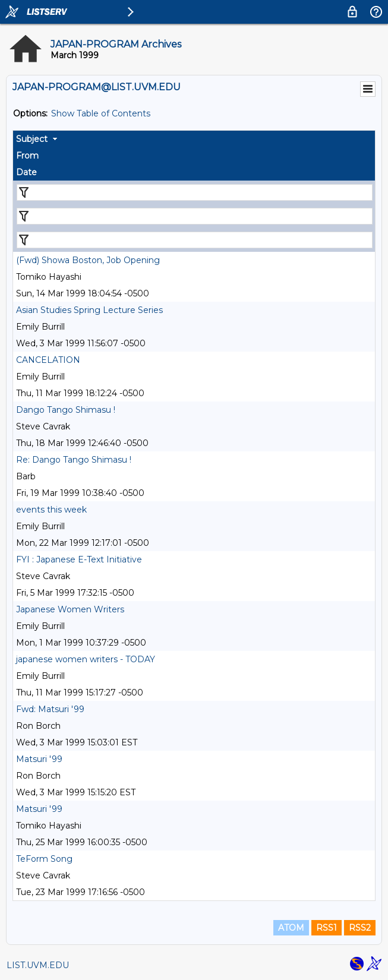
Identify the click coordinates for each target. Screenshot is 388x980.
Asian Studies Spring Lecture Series (89, 310)
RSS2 (360, 928)
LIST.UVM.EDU (38, 965)
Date (26, 172)
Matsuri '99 (39, 759)
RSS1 (327, 928)
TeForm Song (44, 859)
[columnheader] (194, 139)
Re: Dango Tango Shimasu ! (74, 460)
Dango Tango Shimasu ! (66, 410)
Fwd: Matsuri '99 (50, 709)
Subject (32, 139)
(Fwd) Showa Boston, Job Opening (88, 260)
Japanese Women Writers (70, 609)
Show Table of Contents (101, 113)
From (27, 156)
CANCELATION (48, 360)
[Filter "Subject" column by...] (195, 192)
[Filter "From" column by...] (195, 216)
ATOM (291, 928)
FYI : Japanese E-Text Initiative (79, 559)
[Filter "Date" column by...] (195, 240)
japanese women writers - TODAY (86, 659)
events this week (51, 510)
